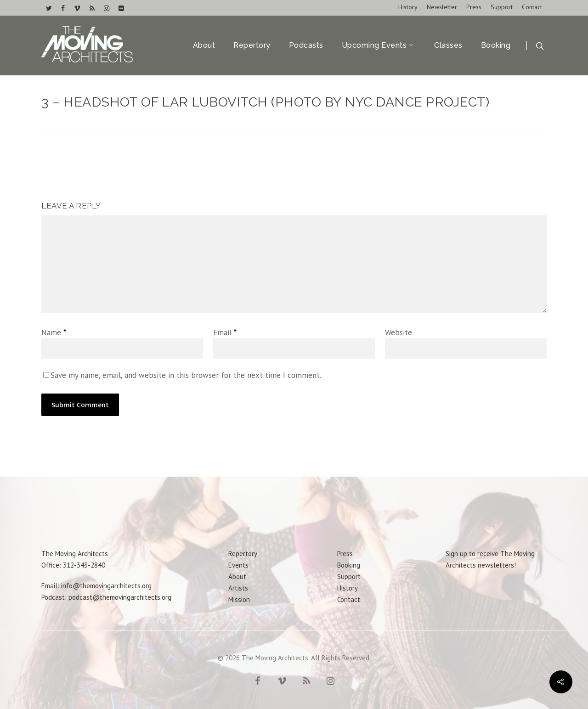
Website (399, 332)
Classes (448, 45)
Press (474, 7)
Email (225, 332)
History (408, 7)
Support (502, 7)
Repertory (252, 45)
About (204, 45)
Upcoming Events (378, 45)
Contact (532, 7)
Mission (239, 599)
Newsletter (442, 7)
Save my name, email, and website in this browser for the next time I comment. (186, 375)
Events (238, 565)
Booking (496, 45)
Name (54, 332)
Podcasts (306, 45)
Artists (238, 588)
